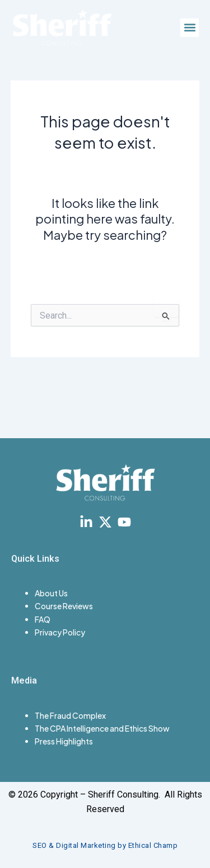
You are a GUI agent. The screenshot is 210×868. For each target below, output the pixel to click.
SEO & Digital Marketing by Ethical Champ (105, 845)
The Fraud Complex (70, 715)
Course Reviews (64, 606)
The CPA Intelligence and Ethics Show (102, 728)
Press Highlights (64, 741)
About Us (51, 593)
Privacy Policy (60, 632)
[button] (190, 28)
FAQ (43, 619)
